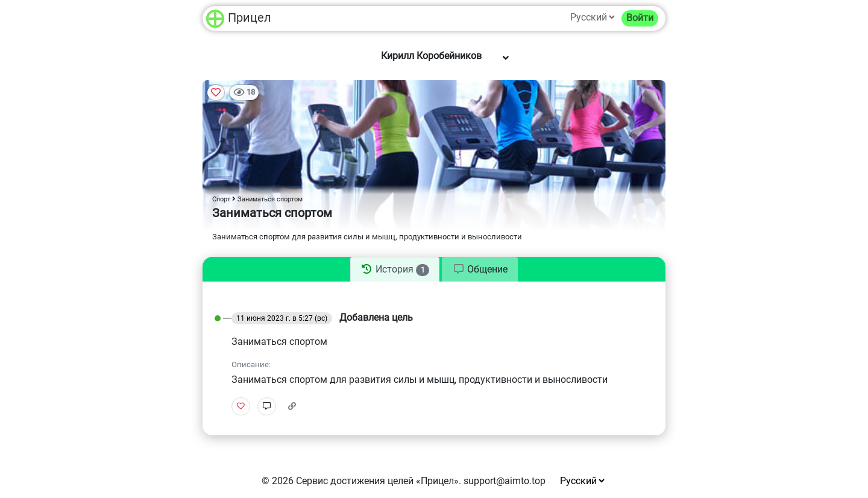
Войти (640, 18)
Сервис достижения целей (355, 481)
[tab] (395, 269)
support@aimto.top (505, 481)
